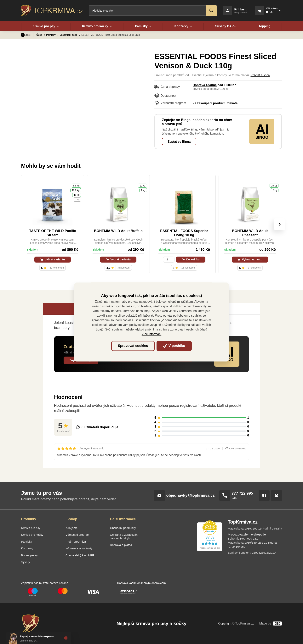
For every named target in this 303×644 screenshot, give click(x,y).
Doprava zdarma (205, 85)
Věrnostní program (77, 535)
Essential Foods (69, 35)
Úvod (40, 35)
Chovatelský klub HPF (80, 555)
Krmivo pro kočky (32, 535)
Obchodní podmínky (123, 528)
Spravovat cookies (133, 346)
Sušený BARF (225, 26)
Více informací (151, 334)
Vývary (26, 562)
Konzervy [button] (183, 26)
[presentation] (280, 224)
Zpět (26, 35)
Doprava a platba (121, 545)
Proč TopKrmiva (76, 542)
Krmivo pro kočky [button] (97, 26)
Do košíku (191, 259)
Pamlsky (51, 35)
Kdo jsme (71, 528)
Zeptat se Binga (179, 142)
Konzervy (27, 548)
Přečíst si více (260, 75)
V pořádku (174, 346)
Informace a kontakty (79, 548)
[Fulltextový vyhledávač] (153, 11)
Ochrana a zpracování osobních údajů (124, 536)
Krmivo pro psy (31, 528)
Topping (265, 26)
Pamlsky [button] (143, 26)
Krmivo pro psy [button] (46, 26)
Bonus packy (29, 555)
